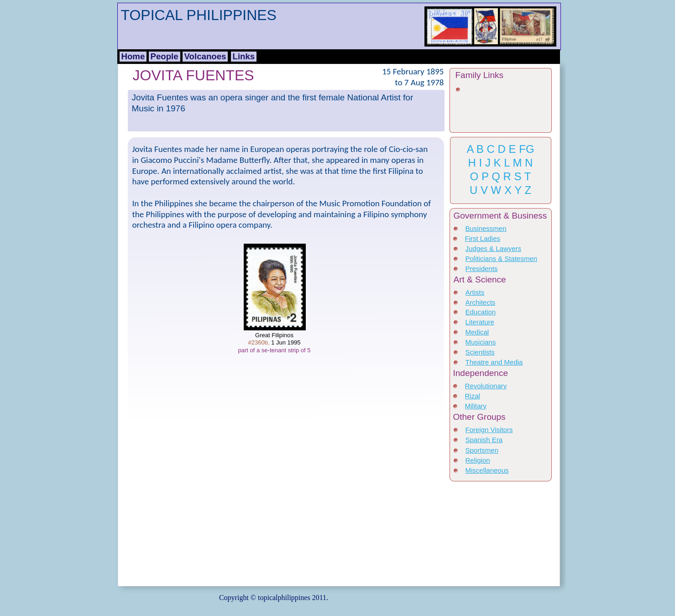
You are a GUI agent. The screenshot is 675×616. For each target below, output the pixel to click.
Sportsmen (482, 450)
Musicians (481, 342)
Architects (481, 302)
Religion (478, 460)
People (165, 56)
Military (476, 406)
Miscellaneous (487, 470)
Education (481, 312)
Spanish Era (484, 440)
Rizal (473, 396)
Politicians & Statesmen (502, 258)
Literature (480, 322)
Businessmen (486, 228)
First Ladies (483, 238)
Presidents (482, 269)
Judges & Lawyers (494, 248)
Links (244, 56)
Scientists (480, 352)
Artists (475, 292)
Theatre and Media (494, 362)
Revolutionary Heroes (486, 390)
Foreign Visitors (489, 430)
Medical (477, 332)
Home (133, 56)
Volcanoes (205, 56)
